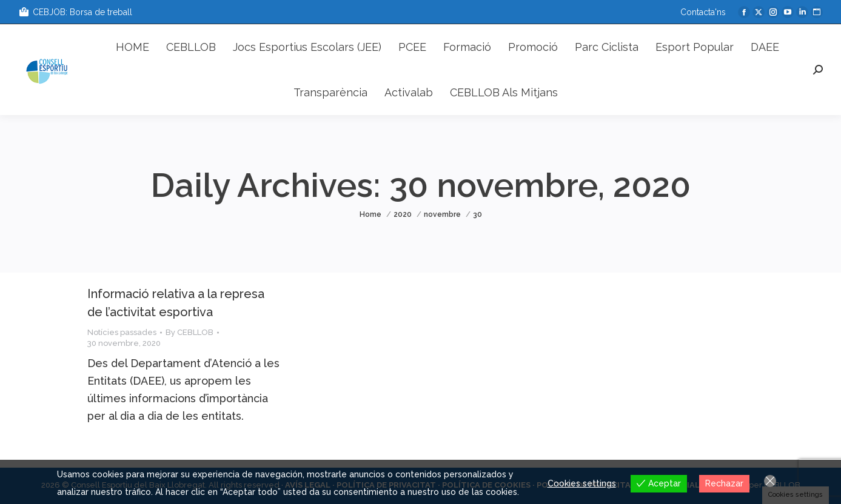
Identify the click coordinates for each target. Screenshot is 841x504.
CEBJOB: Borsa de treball (75, 12)
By (189, 332)
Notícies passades (122, 332)
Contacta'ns (703, 12)
